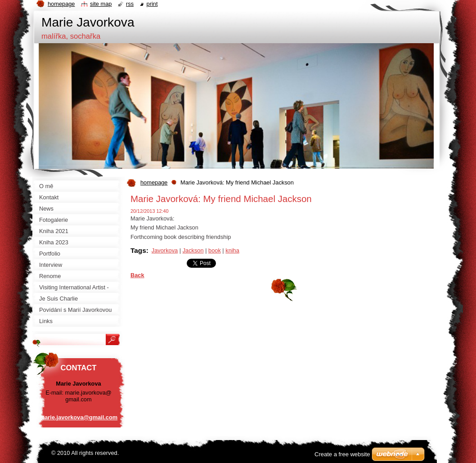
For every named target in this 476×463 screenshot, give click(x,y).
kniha (232, 250)
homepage (154, 182)
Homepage (61, 4)
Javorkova (165, 250)
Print (152, 4)
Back (137, 275)
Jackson (193, 250)
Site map (101, 4)
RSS (130, 4)
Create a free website (342, 454)
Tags (138, 250)
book (215, 250)
